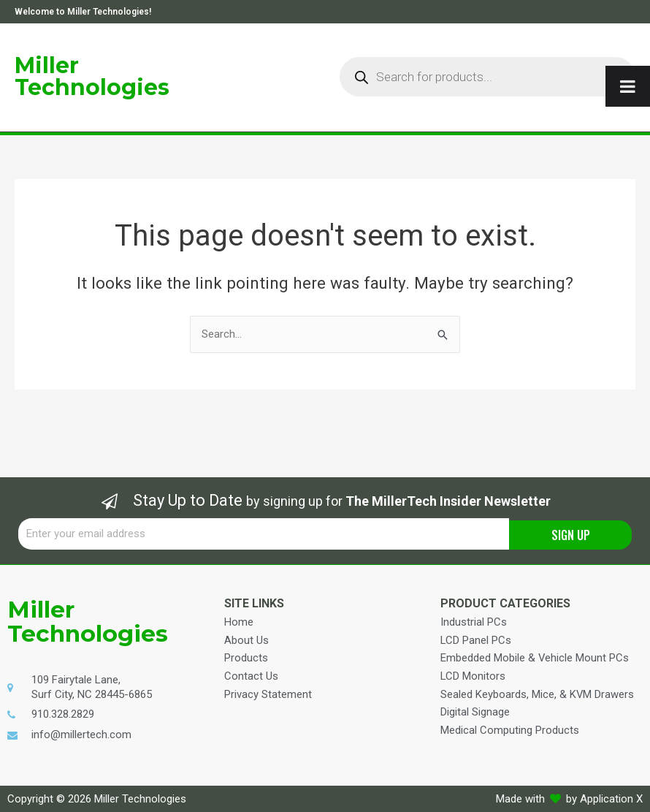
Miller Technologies (92, 76)
